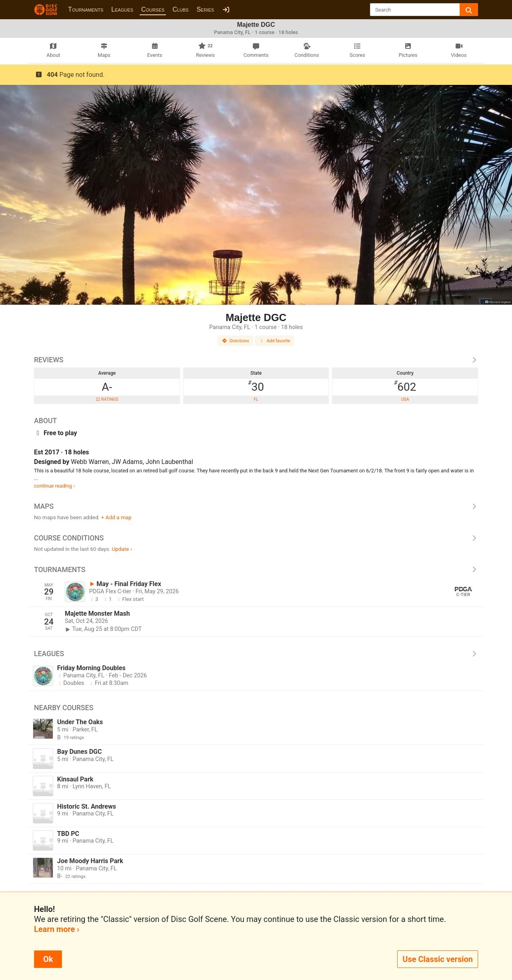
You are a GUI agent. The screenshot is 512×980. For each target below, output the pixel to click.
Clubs (180, 9)
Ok (48, 959)
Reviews (256, 360)
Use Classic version (438, 959)
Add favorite (275, 341)
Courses (153, 9)
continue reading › (54, 486)
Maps (256, 506)
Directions (236, 341)
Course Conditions (256, 538)
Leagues (122, 9)
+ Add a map (116, 517)
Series (205, 9)
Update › (122, 549)
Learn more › (57, 929)
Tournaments (86, 9)
